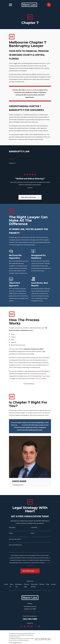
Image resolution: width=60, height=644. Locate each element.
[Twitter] (35, 626)
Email (33, 533)
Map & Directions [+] (30, 611)
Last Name (34, 527)
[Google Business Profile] (25, 626)
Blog (48, 584)
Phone (11, 533)
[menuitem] (30, 159)
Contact (53, 584)
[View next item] (37, 192)
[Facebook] (21, 626)
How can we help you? (15, 545)
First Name (12, 527)
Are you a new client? (15, 539)
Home (6, 584)
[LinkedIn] (32, 626)
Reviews (42, 584)
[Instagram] (28, 626)
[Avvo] (39, 626)
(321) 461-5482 (30, 619)
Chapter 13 (38, 378)
